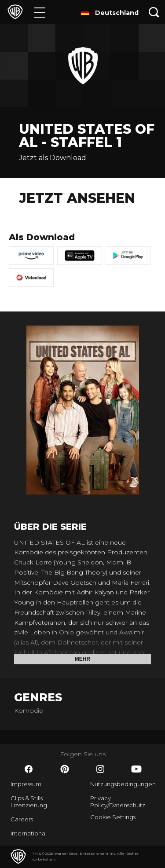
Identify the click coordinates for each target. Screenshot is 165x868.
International (29, 833)
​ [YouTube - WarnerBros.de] (136, 769)
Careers (22, 819)
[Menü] (40, 12)
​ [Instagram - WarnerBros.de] (100, 769)
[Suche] (154, 12)
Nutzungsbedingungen (123, 784)
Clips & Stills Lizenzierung (29, 802)
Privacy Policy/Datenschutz (118, 802)
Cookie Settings (113, 817)
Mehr (82, 659)
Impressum (26, 784)
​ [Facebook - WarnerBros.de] (29, 769)
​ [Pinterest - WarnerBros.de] (65, 769)
